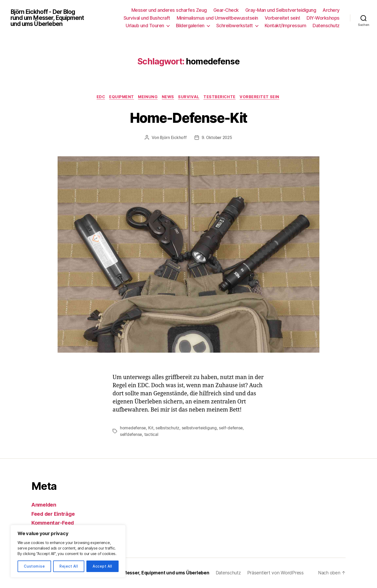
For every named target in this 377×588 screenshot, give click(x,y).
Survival (191, 97)
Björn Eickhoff (172, 138)
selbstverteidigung (201, 429)
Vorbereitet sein (264, 97)
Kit (152, 429)
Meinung (147, 97)
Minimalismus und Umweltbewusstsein (217, 18)
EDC (97, 97)
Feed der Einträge (55, 514)
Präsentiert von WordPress (282, 573)
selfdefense (131, 435)
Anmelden (45, 505)
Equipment (119, 97)
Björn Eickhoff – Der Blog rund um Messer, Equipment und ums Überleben (131, 573)
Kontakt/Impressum (285, 26)
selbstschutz (169, 429)
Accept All (102, 566)
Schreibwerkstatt (235, 26)
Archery (331, 10)
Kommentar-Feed (54, 523)
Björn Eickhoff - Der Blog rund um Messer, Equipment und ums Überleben (50, 18)
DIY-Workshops (323, 18)
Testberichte (223, 97)
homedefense (133, 429)
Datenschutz (326, 26)
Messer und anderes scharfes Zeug (169, 10)
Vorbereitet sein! (282, 18)
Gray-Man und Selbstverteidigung (281, 10)
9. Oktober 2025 (217, 138)
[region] (68, 551)
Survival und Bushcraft (147, 18)
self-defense (234, 429)
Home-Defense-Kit (188, 117)
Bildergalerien (190, 26)
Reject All (69, 566)
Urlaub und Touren (145, 26)
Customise (34, 566)
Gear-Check (226, 10)
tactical (152, 435)
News (169, 97)
